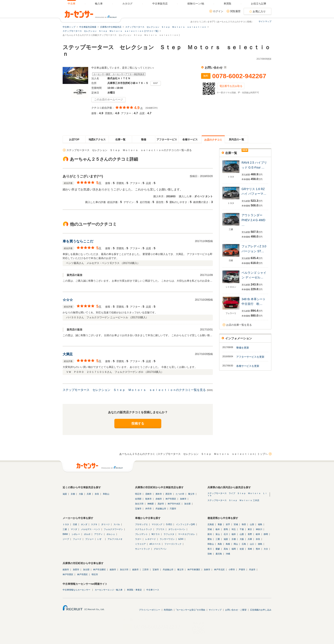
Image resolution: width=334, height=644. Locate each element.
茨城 (210, 529)
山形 (252, 524)
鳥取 (220, 544)
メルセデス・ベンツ (91, 529)
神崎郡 (151, 504)
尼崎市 (148, 494)
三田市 (145, 570)
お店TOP (74, 140)
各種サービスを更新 (248, 366)
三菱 (65, 529)
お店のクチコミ (213, 140)
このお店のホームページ (109, 99)
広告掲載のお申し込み (261, 610)
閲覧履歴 (235, 11)
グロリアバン (160, 549)
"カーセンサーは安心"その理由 (191, 610)
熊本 (258, 549)
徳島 (260, 544)
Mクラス (156, 534)
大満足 (68, 354)
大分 (266, 549)
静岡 (266, 534)
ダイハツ (105, 524)
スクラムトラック (144, 529)
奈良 (97, 494)
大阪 (81, 494)
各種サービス (190, 140)
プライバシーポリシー (150, 610)
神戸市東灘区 (194, 570)
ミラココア (140, 544)
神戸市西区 (171, 499)
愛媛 (218, 549)
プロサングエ (141, 524)
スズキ (94, 524)
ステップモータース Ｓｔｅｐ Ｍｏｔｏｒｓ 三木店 (233, 500)
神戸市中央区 (174, 504)
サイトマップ (265, 21)
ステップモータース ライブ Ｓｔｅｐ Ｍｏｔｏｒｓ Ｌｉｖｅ (237, 494)
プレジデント (141, 534)
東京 (250, 529)
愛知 (210, 539)
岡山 (236, 544)
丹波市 (252, 570)
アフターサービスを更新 (250, 357)
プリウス (160, 529)
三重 (218, 539)
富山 (218, 534)
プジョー (89, 539)
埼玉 (234, 529)
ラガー (138, 539)
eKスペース (155, 544)
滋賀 (65, 494)
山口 (252, 544)
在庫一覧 (120, 140)
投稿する (138, 423)
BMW (65, 534)
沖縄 (228, 554)
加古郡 (187, 504)
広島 (244, 544)
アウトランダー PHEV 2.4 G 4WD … (253, 220)
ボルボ (87, 534)
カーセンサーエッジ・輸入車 (109, 590)
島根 (228, 544)
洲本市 (159, 494)
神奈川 (259, 529)
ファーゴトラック (173, 544)
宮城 (236, 524)
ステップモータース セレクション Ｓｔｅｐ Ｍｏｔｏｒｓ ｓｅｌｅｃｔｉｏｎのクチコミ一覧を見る (134, 390)
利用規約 (168, 610)
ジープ (66, 539)
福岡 (234, 549)
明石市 (138, 494)
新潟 (210, 534)
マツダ (74, 529)
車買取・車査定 (134, 590)
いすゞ (101, 539)
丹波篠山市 (161, 509)
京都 (73, 494)
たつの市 (180, 494)
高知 (226, 549)
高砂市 (161, 504)
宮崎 (210, 554)
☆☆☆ (68, 300)
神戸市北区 (219, 570)
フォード (77, 539)
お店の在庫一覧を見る (239, 325)
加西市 (76, 570)
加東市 (183, 499)
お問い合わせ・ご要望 (236, 610)
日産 (75, 524)
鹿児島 (219, 554)
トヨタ (66, 524)
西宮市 (169, 494)
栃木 (218, 529)
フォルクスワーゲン (113, 529)
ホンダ (84, 524)
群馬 (226, 529)
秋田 (244, 524)
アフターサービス (167, 140)
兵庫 (89, 494)
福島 (260, 524)
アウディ (98, 534)
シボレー (76, 534)
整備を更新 (243, 348)
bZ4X (181, 539)
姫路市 (66, 570)
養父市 (191, 494)
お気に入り (259, 12)
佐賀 (242, 549)
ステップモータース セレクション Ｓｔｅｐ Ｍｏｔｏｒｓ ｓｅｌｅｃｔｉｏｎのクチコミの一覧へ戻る (129, 150)
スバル (117, 524)
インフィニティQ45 (185, 524)
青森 (220, 524)
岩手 (228, 524)
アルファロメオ (115, 539)
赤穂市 (159, 499)
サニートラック (143, 549)
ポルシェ (111, 534)
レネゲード (151, 539)
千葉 (242, 529)
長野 (250, 534)
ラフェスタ (169, 534)
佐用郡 (138, 499)
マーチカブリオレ (187, 534)
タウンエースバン (177, 529)
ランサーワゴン (167, 539)
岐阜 (258, 534)
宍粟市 (173, 509)
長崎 (250, 549)
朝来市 (148, 499)
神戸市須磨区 (99, 570)
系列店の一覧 (236, 140)
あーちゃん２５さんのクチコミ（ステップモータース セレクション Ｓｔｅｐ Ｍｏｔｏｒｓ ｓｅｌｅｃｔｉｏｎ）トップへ (193, 454)
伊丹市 (148, 509)
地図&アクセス (97, 140)
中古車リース (153, 590)
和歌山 (106, 494)
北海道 (211, 524)
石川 (226, 534)
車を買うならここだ (78, 241)
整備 (144, 140)
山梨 (242, 534)
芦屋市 (242, 570)
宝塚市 (138, 509)
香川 (210, 549)
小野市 (232, 570)
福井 (234, 534)
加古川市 (139, 504)
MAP (156, 83)
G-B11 (169, 524)
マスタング (157, 524)
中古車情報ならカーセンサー (76, 590)
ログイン (218, 11)
